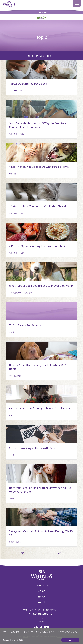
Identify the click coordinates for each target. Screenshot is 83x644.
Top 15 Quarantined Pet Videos (28, 83)
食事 (22, 213)
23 (54, 553)
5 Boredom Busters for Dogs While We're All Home (39, 408)
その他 (12, 332)
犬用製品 (41, 591)
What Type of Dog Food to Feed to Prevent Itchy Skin (41, 285)
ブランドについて (41, 586)
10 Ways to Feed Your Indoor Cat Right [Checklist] (39, 206)
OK (70, 640)
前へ (23, 553)
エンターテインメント (17, 91)
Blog (25, 610)
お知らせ (41, 602)
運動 (22, 134)
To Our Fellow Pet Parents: (25, 325)
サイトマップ (35, 610)
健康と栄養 (13, 134)
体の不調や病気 (15, 293)
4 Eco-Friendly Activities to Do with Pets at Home (39, 167)
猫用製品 (41, 597)
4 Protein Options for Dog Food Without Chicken (39, 246)
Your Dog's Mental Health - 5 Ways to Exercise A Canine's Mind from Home (38, 125)
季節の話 (12, 174)
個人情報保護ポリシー (51, 610)
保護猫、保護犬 (15, 542)
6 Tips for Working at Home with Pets (32, 448)
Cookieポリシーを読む (13, 640)
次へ (60, 553)
